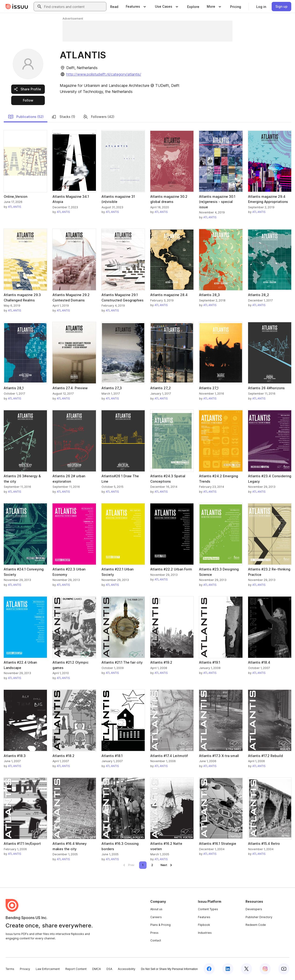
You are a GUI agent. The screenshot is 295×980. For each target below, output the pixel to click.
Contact (156, 940)
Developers (254, 909)
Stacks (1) (63, 117)
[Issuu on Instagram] (265, 969)
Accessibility (127, 969)
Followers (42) (98, 117)
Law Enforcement (48, 969)
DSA (109, 969)
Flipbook (204, 925)
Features (204, 917)
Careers (156, 917)
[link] (114, 7)
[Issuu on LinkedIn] (228, 969)
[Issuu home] (17, 7)
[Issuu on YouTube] (284, 969)
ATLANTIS (15, 207)
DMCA (97, 969)
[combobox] (74, 7)
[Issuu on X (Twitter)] (246, 969)
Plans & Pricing (160, 925)
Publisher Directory (259, 917)
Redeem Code (256, 925)
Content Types (208, 909)
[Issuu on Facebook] (209, 969)
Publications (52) (26, 117)
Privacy (25, 969)
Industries (205, 933)
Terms (10, 969)
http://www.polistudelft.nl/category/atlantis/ (104, 74)
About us (156, 909)
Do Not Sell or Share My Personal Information (169, 969)
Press (154, 933)
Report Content (76, 969)
